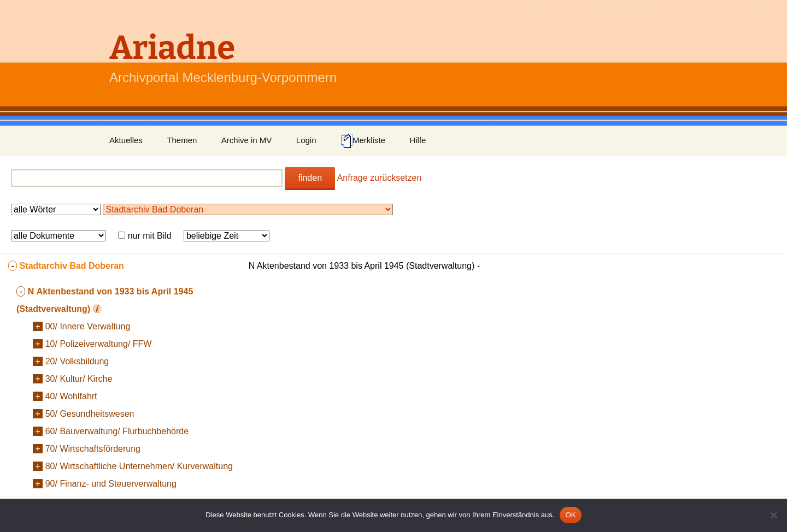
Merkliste (363, 141)
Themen (182, 140)
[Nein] (773, 515)
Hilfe (418, 140)
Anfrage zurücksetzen (380, 178)
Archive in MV (247, 140)
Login (306, 140)
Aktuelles (126, 140)
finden (310, 178)
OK (570, 515)
